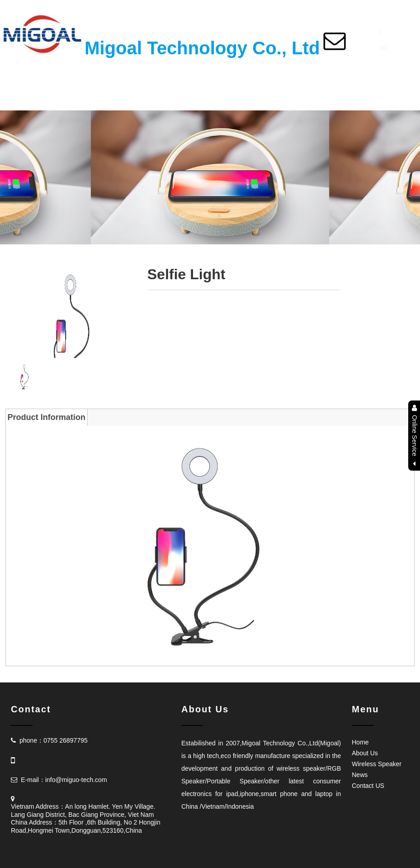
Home (360, 742)
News (360, 775)
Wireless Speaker (377, 764)
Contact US (368, 786)
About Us (365, 753)
